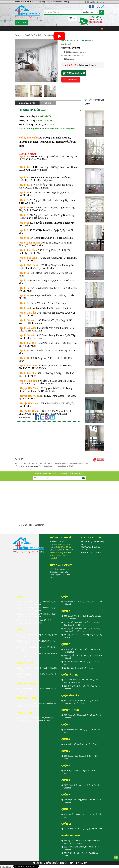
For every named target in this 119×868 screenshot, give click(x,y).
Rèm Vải (19, 463)
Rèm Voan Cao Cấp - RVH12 (95, 416)
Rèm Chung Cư (49, 466)
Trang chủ (19, 35)
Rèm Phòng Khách (64, 466)
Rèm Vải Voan (50, 35)
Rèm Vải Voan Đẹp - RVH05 (95, 244)
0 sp (73, 18)
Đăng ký (101, 2)
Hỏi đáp (48, 103)
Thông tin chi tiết (27, 103)
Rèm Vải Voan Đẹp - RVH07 (95, 301)
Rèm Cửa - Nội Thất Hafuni (31, 525)
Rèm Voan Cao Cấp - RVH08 (95, 330)
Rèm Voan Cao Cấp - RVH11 (95, 387)
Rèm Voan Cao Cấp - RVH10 (95, 359)
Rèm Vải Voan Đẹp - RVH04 (95, 216)
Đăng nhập (91, 2)
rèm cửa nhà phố (62, 463)
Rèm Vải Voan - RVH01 (95, 130)
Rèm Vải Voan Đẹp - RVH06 (95, 273)
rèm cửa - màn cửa (34, 466)
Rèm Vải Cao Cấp (31, 463)
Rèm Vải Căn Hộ (47, 463)
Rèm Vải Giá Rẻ (77, 463)
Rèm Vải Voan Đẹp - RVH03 (95, 187)
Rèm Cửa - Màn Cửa (33, 35)
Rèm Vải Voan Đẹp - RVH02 (95, 158)
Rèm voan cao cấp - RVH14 (95, 444)
